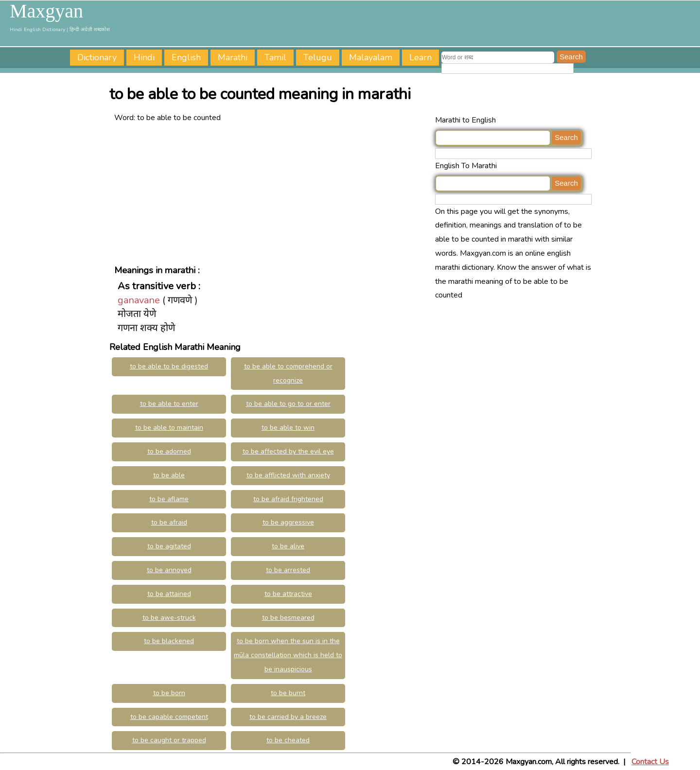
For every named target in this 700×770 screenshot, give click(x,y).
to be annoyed (169, 570)
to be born (169, 693)
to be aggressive (288, 522)
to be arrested (288, 570)
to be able (169, 475)
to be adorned (169, 451)
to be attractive (288, 594)
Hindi (144, 57)
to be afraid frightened (288, 499)
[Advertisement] (272, 193)
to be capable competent (169, 717)
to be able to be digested (169, 366)
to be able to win (288, 428)
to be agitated (169, 546)
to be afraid (169, 522)
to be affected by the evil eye (288, 451)
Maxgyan (46, 11)
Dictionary (97, 57)
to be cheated (288, 740)
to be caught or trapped (169, 740)
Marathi (233, 57)
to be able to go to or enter (288, 404)
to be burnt (288, 693)
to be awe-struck (169, 618)
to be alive (288, 546)
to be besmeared (288, 618)
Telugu (318, 57)
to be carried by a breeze (288, 717)
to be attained (169, 594)
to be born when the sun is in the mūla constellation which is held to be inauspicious (288, 655)
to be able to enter (169, 404)
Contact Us (650, 762)
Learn (420, 57)
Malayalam (371, 57)
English (186, 57)
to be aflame (169, 499)
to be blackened (169, 641)
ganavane (139, 300)
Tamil (275, 57)
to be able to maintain (169, 428)
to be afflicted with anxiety (288, 475)
